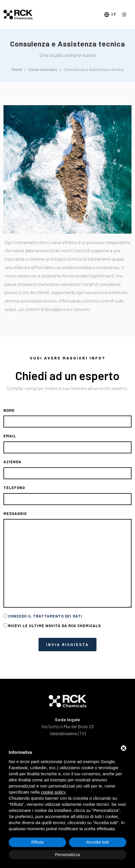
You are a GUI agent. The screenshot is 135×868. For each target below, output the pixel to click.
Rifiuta (38, 842)
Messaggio (15, 513)
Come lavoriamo (43, 69)
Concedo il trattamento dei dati (45, 616)
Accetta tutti (98, 842)
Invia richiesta (67, 645)
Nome (9, 410)
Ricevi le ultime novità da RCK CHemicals (54, 626)
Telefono (14, 488)
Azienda (12, 462)
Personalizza (67, 854)
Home (17, 69)
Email (10, 436)
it (111, 15)
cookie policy (53, 792)
